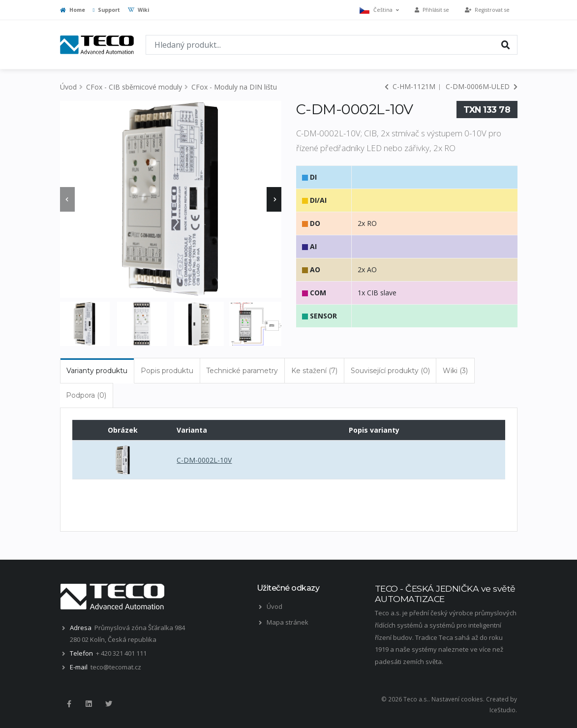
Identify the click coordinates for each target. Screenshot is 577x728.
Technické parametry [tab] (242, 371)
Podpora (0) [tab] (86, 395)
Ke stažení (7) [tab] (314, 371)
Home (73, 10)
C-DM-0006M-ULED (482, 86)
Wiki (138, 10)
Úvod (68, 87)
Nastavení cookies (457, 699)
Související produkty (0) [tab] (390, 371)
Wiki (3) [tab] (455, 371)
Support (107, 10)
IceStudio (502, 710)
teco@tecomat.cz (116, 667)
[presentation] (67, 199)
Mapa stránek (288, 622)
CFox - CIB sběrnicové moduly (134, 87)
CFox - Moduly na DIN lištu (234, 87)
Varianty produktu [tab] (97, 371)
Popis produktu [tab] (167, 371)
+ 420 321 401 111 (121, 653)
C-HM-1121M (410, 86)
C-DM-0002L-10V (204, 460)
